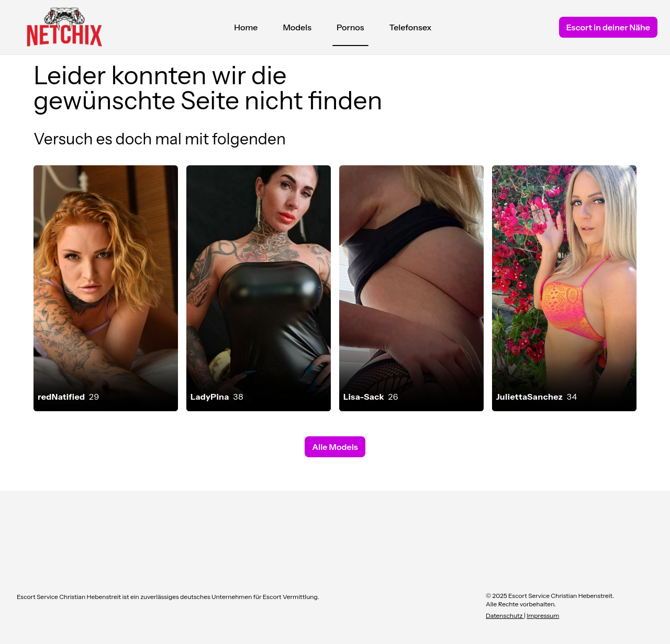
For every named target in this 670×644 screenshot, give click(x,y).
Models (297, 27)
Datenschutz (505, 615)
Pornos (350, 30)
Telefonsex (411, 27)
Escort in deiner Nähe (608, 27)
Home (246, 27)
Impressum (543, 615)
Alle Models (335, 447)
